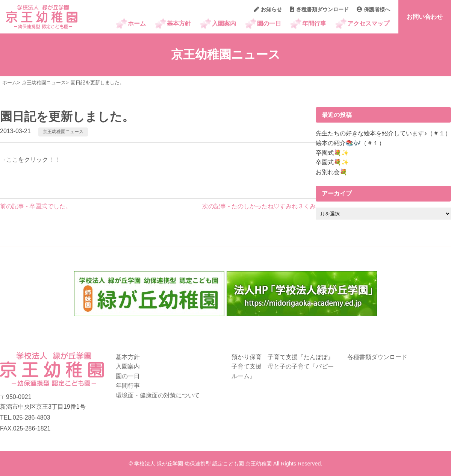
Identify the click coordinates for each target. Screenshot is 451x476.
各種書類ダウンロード (319, 9)
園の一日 (269, 23)
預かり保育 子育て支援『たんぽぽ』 (283, 357)
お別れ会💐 (331, 172)
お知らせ (268, 9)
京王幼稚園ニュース (63, 132)
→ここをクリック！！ (30, 160)
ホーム (137, 23)
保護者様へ (373, 9)
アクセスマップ (368, 23)
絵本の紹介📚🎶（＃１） (350, 143)
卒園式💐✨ (332, 153)
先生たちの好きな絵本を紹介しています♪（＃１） (383, 133)
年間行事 (314, 23)
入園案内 (224, 23)
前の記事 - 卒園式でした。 (36, 206)
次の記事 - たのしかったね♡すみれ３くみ (259, 206)
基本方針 (179, 23)
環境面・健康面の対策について (158, 395)
